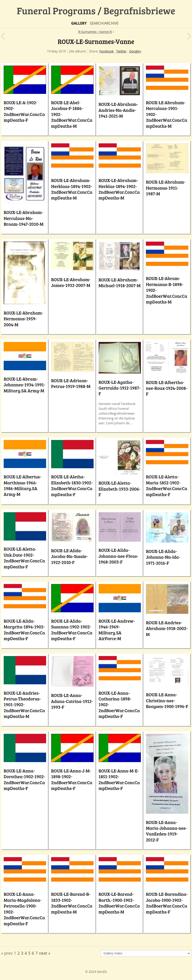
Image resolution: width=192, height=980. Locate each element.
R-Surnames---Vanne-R (95, 32)
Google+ (135, 51)
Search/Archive (104, 23)
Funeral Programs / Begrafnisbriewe (96, 10)
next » (45, 953)
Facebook (106, 51)
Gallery (79, 23)
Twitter (121, 51)
